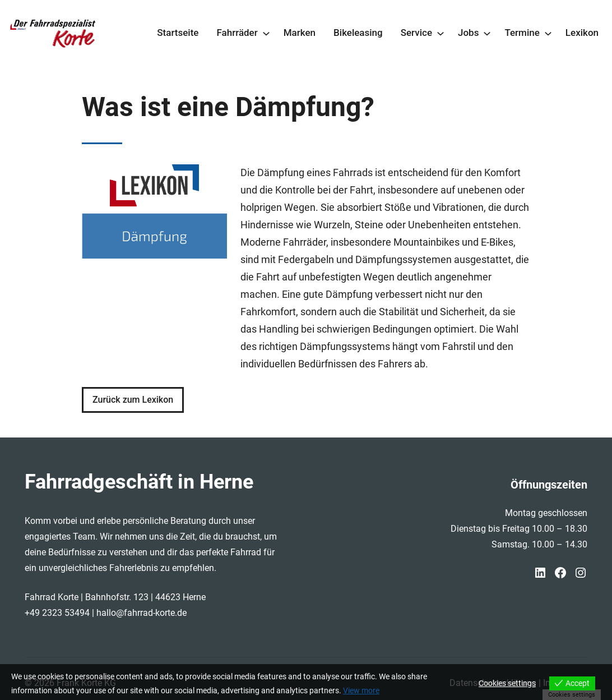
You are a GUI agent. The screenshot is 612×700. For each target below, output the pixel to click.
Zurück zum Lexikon (133, 400)
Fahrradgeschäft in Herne (139, 482)
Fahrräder (237, 33)
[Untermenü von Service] (441, 33)
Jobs (468, 33)
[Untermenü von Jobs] (487, 33)
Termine (522, 33)
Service (416, 33)
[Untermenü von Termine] (548, 33)
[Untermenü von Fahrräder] (266, 33)
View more (361, 690)
